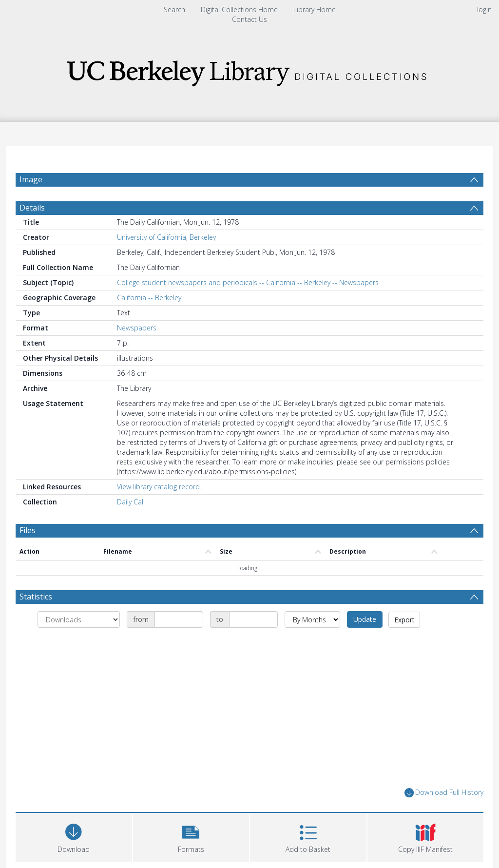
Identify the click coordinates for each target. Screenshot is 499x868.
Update (365, 643)
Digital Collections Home (239, 10)
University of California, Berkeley (166, 260)
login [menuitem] (484, 10)
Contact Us (249, 19)
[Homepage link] (249, 70)
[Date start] (179, 643)
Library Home (315, 10)
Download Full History (444, 816)
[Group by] (79, 643)
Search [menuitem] (174, 10)
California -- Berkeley (149, 321)
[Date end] (253, 643)
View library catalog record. (159, 510)
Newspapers (137, 351)
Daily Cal (130, 525)
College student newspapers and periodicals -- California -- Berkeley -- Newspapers (248, 306)
